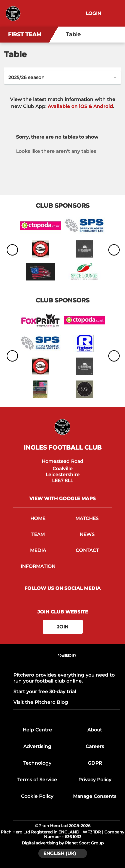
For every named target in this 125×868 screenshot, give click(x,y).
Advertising (37, 746)
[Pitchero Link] (67, 664)
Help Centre (37, 730)
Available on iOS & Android (80, 106)
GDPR (95, 763)
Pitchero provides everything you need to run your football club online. (64, 678)
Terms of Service (37, 780)
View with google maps (62, 498)
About (95, 730)
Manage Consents (95, 796)
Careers (95, 746)
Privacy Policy (95, 780)
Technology (37, 763)
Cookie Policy (37, 796)
